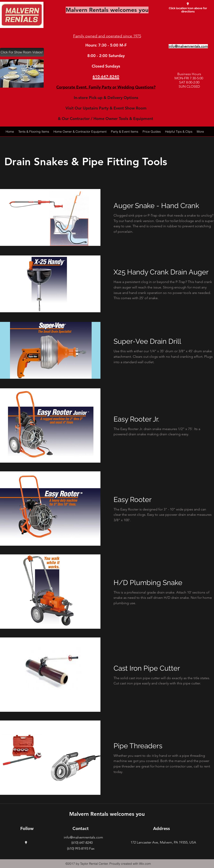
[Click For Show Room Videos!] (22, 52)
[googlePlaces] (188, 4)
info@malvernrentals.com (83, 837)
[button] (22, 73)
